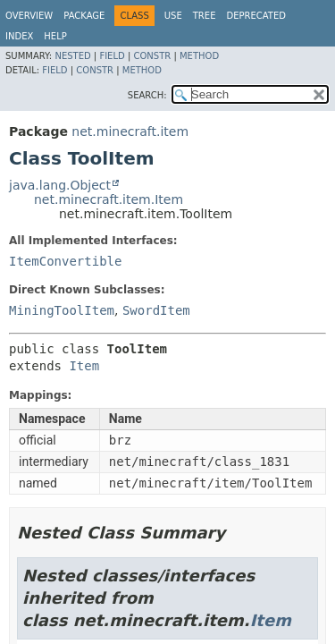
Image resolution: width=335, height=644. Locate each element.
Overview (29, 16)
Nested (72, 56)
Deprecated (256, 16)
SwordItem (156, 310)
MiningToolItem (62, 310)
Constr (152, 56)
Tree (205, 16)
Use (173, 16)
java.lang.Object (60, 185)
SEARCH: (147, 95)
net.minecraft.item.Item (109, 199)
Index (19, 36)
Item (84, 366)
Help (55, 36)
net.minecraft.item (130, 131)
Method (199, 56)
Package (84, 16)
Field (112, 56)
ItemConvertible (65, 261)
